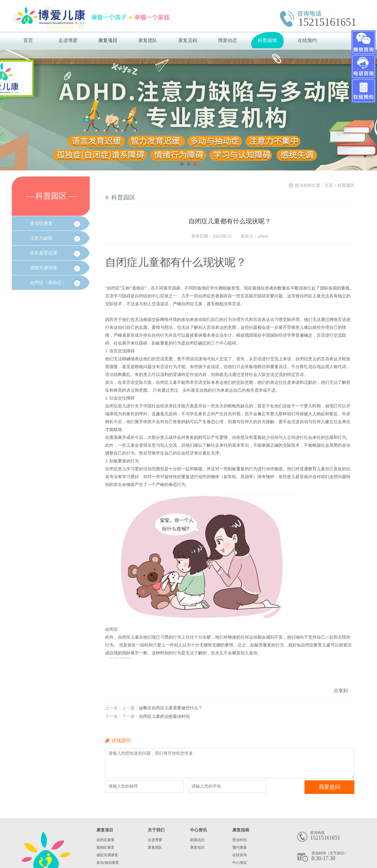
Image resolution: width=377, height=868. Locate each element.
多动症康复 (41, 223)
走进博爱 (68, 40)
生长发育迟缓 (43, 253)
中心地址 (240, 863)
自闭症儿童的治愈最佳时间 (164, 716)
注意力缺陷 (41, 238)
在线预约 (307, 40)
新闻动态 (197, 840)
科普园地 (267, 40)
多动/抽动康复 (108, 863)
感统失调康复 (107, 855)
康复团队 (148, 40)
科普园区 (346, 185)
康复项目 (108, 40)
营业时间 (240, 840)
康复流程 (188, 40)
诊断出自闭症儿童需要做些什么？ (171, 708)
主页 (329, 185)
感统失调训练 (43, 268)
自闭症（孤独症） (48, 283)
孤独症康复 (105, 847)
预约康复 (240, 847)
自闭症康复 (105, 840)
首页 (28, 40)
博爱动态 (227, 40)
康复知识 (197, 847)
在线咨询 (240, 855)
